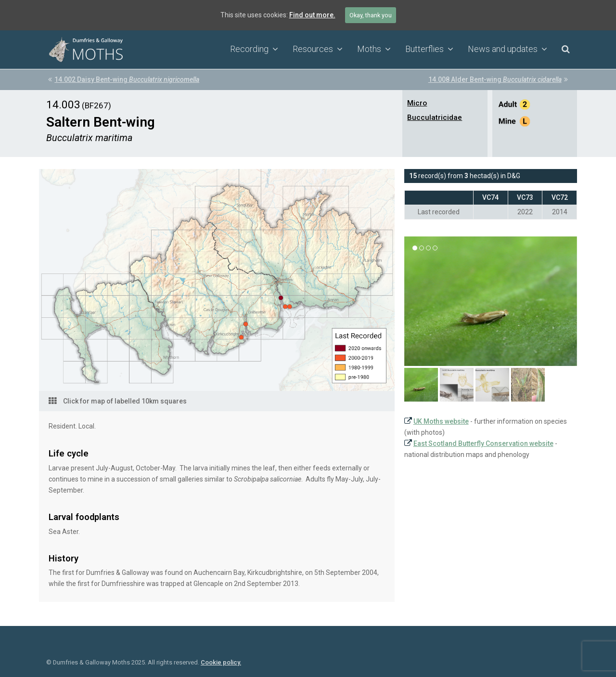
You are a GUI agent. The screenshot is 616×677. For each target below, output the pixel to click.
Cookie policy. (221, 662)
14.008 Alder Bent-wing (498, 79)
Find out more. (312, 15)
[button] (421, 385)
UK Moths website (441, 421)
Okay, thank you (371, 15)
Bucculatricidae (435, 117)
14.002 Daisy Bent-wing (124, 79)
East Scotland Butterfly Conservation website (483, 443)
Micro (417, 103)
